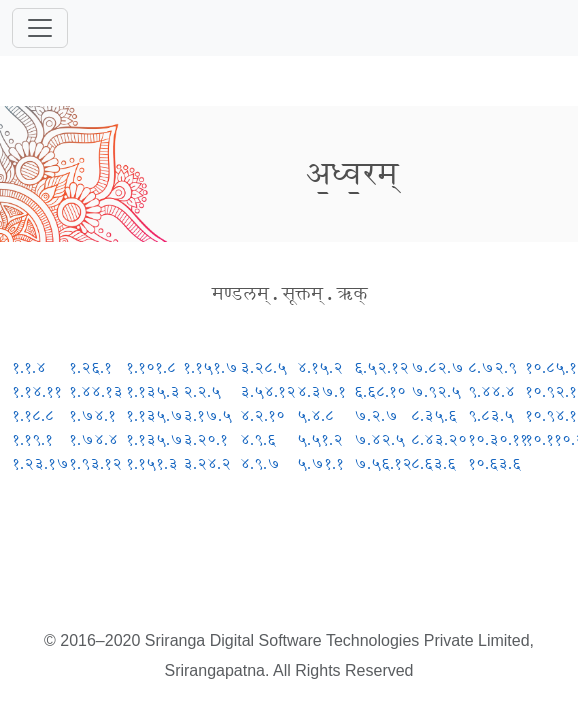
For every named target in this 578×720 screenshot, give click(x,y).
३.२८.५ (263, 367)
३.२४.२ (207, 463)
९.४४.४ (491, 391)
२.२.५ (202, 391)
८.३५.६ (434, 415)
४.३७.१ (321, 391)
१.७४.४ (93, 439)
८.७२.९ (492, 367)
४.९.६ (258, 439)
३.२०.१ (205, 439)
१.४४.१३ (96, 391)
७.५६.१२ (383, 463)
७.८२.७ (437, 367)
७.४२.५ (379, 439)
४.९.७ (260, 463)
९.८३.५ (491, 415)
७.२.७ (376, 415)
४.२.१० (262, 415)
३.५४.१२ (268, 391)
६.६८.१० (380, 391)
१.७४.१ (92, 415)
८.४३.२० (439, 439)
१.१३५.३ (153, 391)
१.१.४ (29, 367)
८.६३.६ (433, 463)
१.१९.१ (32, 439)
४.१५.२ (320, 367)
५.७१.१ (320, 463)
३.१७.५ (207, 415)
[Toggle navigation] (40, 28)
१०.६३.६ (494, 463)
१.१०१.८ (151, 367)
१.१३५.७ (154, 415)
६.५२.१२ (381, 367)
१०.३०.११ (498, 439)
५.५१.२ (320, 439)
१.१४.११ (37, 391)
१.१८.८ (33, 415)
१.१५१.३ (152, 463)
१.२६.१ (90, 367)
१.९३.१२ (95, 463)
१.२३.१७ (40, 463)
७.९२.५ (436, 391)
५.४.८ (315, 415)
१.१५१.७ (210, 367)
